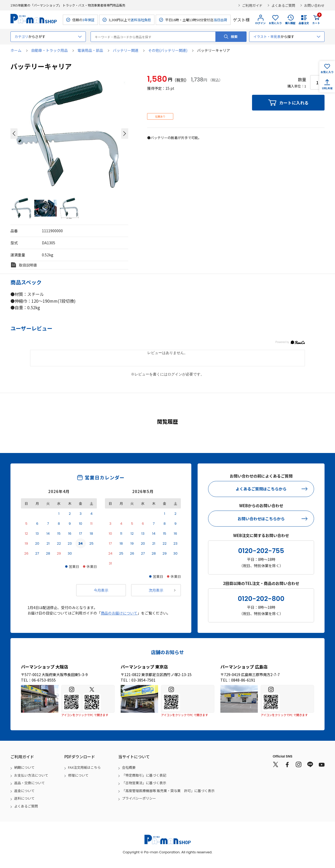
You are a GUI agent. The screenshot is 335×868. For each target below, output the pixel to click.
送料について (24, 798)
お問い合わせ (314, 5)
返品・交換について (29, 783)
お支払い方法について (31, 775)
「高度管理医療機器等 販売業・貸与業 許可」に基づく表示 (168, 791)
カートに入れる (294, 103)
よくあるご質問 (283, 5)
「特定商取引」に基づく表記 (144, 775)
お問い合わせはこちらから (261, 519)
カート (316, 20)
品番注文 (304, 23)
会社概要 (129, 767)
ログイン (260, 23)
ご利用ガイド (252, 5)
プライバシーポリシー (139, 798)
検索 (234, 37)
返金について (24, 791)
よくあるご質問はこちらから (261, 489)
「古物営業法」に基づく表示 (144, 783)
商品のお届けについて (119, 613)
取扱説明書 (28, 265)
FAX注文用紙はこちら (84, 767)
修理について (78, 775)
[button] (14, 134)
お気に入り (275, 23)
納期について (24, 767)
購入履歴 (290, 23)
